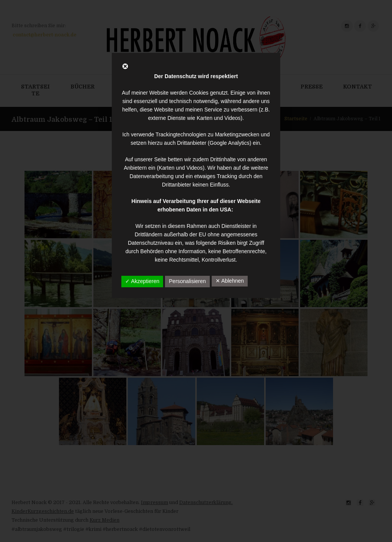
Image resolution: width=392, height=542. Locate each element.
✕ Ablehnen (230, 281)
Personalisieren (187, 281)
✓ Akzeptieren (142, 281)
